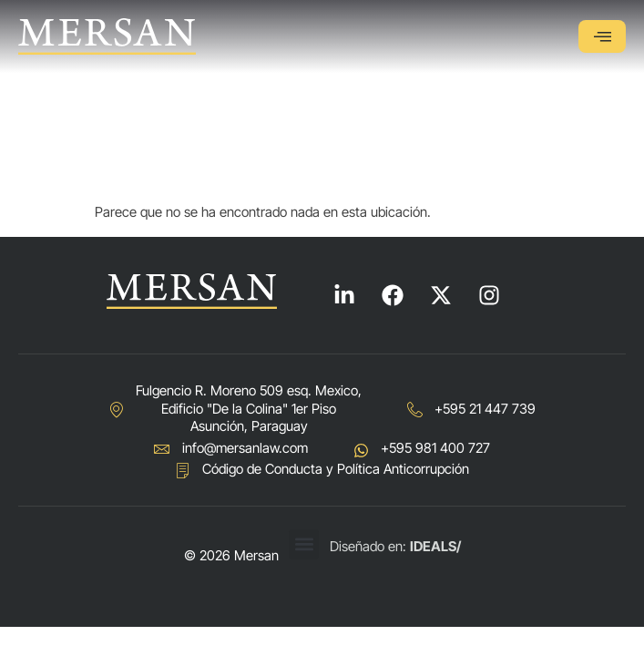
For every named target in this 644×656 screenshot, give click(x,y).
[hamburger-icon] (602, 36)
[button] (304, 544)
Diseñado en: (395, 546)
